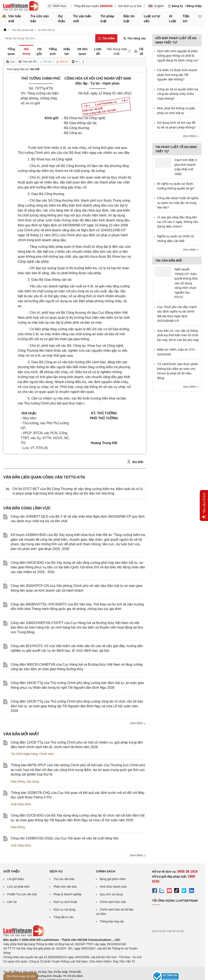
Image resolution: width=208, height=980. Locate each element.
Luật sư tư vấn (152, 19)
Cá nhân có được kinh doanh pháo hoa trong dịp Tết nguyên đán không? (177, 75)
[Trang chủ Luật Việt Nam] (21, 6)
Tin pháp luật (107, 19)
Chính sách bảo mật (113, 902)
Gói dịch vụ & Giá (130, 6)
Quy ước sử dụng (111, 894)
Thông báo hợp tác (112, 921)
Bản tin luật (129, 19)
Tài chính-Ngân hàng (24, 754)
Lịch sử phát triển (18, 887)
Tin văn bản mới (82, 19)
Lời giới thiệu (16, 879)
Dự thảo (62, 19)
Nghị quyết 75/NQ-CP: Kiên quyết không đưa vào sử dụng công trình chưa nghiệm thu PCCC (186, 283)
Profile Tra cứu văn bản (22, 894)
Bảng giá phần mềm (113, 879)
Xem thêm (138, 723)
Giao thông (18, 781)
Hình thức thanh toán (113, 887)
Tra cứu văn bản (40, 19)
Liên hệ (12, 902)
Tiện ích (186, 19)
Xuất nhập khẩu (21, 804)
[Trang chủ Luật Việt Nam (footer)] (24, 935)
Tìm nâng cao (134, 38)
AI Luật (173, 19)
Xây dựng (33, 781)
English (156, 6)
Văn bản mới (15, 19)
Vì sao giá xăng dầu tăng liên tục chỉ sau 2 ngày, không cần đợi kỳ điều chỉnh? (178, 222)
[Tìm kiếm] (106, 38)
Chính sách (47, 754)
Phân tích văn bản (65, 887)
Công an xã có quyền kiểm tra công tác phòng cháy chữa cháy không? (178, 94)
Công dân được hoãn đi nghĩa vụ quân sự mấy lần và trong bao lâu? (178, 203)
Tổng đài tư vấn (63, 917)
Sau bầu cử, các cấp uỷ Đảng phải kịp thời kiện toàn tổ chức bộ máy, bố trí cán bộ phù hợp (178, 335)
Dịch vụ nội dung (64, 909)
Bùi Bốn (135, 462)
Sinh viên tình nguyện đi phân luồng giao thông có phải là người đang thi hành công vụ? (178, 56)
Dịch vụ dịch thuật (65, 902)
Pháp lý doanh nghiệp (67, 894)
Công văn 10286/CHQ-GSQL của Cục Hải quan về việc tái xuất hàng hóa (65, 838)
